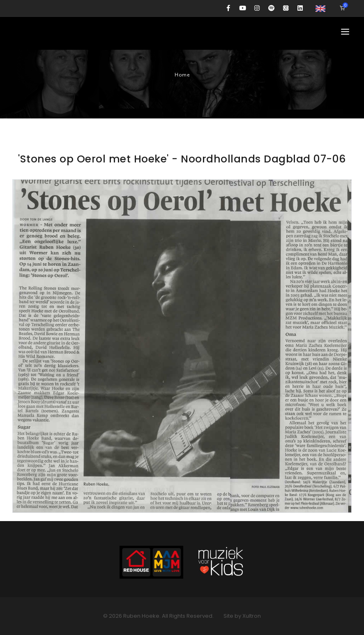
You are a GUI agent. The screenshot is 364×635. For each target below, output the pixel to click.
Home (182, 75)
